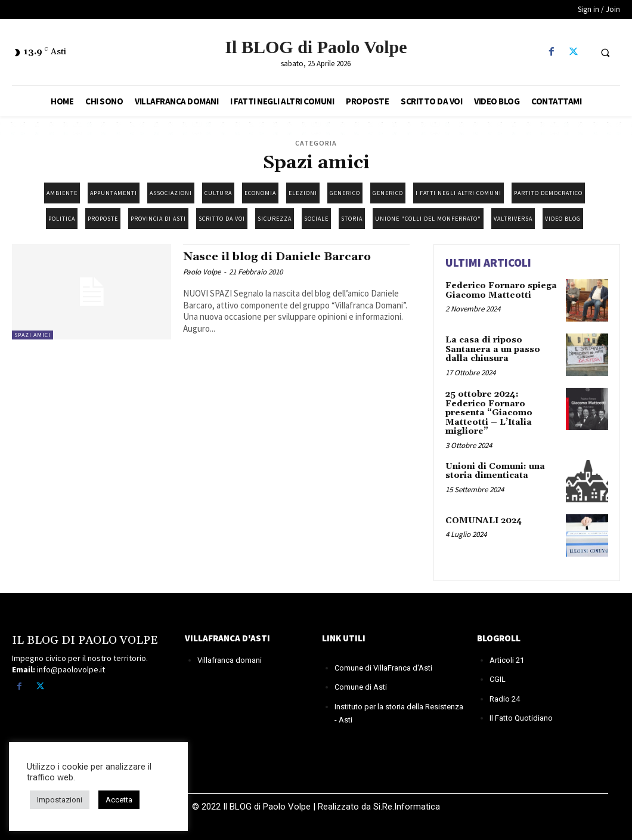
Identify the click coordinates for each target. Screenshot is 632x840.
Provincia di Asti (158, 219)
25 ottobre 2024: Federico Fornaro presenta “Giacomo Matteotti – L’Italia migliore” (489, 413)
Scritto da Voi (222, 219)
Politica (62, 219)
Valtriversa (513, 219)
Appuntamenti (114, 193)
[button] (605, 52)
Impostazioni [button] (60, 800)
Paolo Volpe (202, 272)
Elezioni (303, 193)
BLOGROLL (499, 637)
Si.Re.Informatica (405, 806)
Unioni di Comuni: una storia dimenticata (495, 470)
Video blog (563, 219)
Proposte (103, 219)
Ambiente (62, 193)
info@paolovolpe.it (71, 669)
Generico (345, 193)
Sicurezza (275, 219)
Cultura (218, 193)
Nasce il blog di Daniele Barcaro (280, 257)
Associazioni (171, 193)
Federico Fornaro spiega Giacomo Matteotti (501, 290)
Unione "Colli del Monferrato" (428, 219)
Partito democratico (548, 193)
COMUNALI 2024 (484, 520)
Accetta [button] (119, 800)
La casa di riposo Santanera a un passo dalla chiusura (493, 349)
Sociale (316, 219)
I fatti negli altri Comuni (458, 193)
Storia (352, 219)
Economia (260, 193)
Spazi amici (32, 335)
